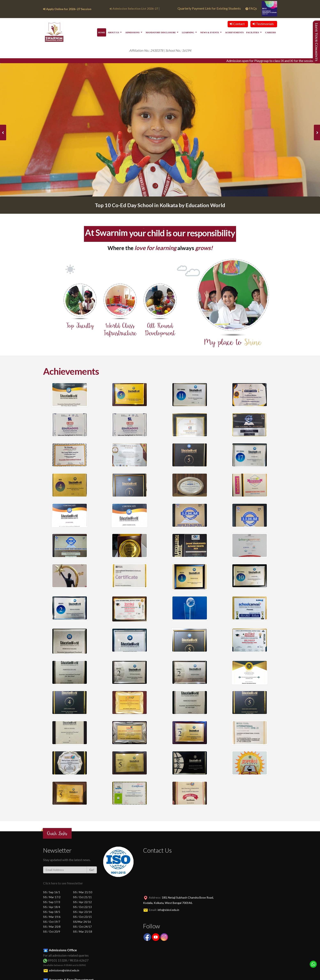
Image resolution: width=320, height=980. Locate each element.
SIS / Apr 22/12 (82, 902)
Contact (237, 24)
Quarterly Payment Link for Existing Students (209, 8)
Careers (271, 32)
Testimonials (263, 24)
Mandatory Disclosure (161, 32)
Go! (92, 870)
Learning (188, 32)
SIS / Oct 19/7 (52, 922)
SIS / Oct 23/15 (82, 917)
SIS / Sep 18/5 (52, 912)
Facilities (253, 32)
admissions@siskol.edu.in (64, 970)
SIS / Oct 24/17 (82, 927)
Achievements (234, 32)
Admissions (132, 32)
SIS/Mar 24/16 (82, 922)
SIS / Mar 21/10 (83, 892)
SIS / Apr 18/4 (52, 907)
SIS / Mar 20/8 (52, 927)
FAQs (252, 8)
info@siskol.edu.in (168, 910)
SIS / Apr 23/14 (82, 912)
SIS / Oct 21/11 (82, 897)
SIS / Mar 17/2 (52, 897)
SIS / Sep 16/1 (52, 892)
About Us (113, 32)
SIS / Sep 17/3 (52, 902)
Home (102, 32)
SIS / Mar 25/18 (83, 932)
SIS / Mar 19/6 (52, 917)
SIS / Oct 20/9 (52, 932)
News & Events (210, 32)
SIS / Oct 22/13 (82, 907)
